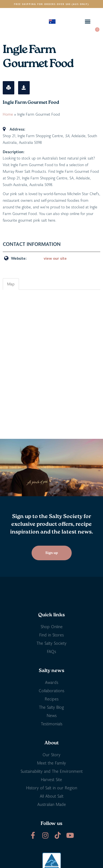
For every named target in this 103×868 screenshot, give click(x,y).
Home (8, 114)
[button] (87, 21)
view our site (55, 258)
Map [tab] (11, 284)
